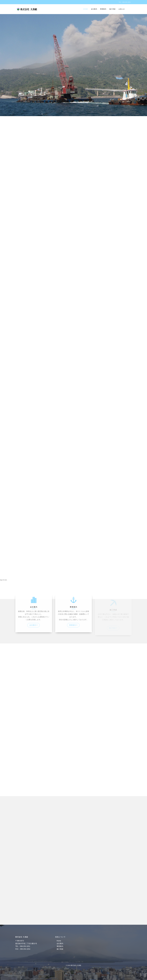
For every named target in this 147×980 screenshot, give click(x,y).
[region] (73, 307)
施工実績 (112, 9)
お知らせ (122, 9)
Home (86, 9)
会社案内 (94, 9)
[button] (73, 594)
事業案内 (103, 9)
